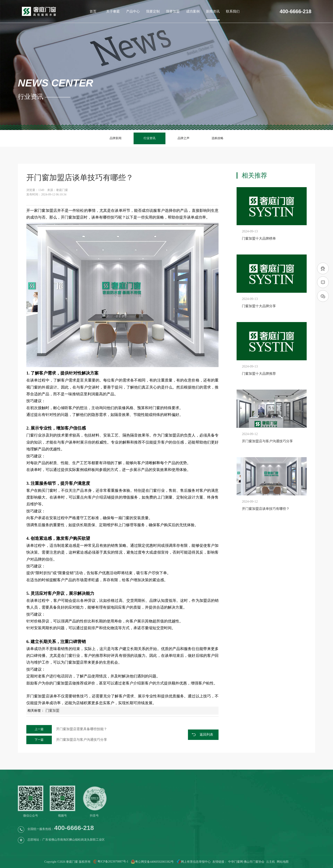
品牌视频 (143, 827)
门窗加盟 (45, 211)
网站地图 (283, 862)
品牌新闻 (116, 138)
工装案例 (251, 813)
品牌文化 (143, 806)
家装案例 (251, 806)
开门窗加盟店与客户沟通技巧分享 (67, 740)
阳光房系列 (171, 813)
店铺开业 (224, 813)
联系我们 (233, 11)
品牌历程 (143, 820)
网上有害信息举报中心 (192, 862)
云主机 (271, 862)
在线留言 (306, 813)
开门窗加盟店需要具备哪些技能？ (67, 729)
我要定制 (153, 11)
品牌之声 (183, 138)
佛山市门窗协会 (254, 862)
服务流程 (197, 806)
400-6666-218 (296, 11)
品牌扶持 (224, 806)
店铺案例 (251, 799)
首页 (93, 11)
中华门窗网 (236, 862)
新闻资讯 (213, 11)
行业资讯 (150, 138)
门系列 (168, 799)
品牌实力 (224, 799)
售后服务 (197, 813)
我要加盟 (173, 11)
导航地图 (306, 806)
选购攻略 (217, 138)
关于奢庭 (113, 11)
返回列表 (206, 734)
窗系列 (168, 806)
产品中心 (133, 11)
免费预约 (197, 799)
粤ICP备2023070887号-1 (113, 862)
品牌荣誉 (143, 813)
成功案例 (193, 11)
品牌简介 (143, 799)
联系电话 (306, 799)
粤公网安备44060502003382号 (152, 862)
